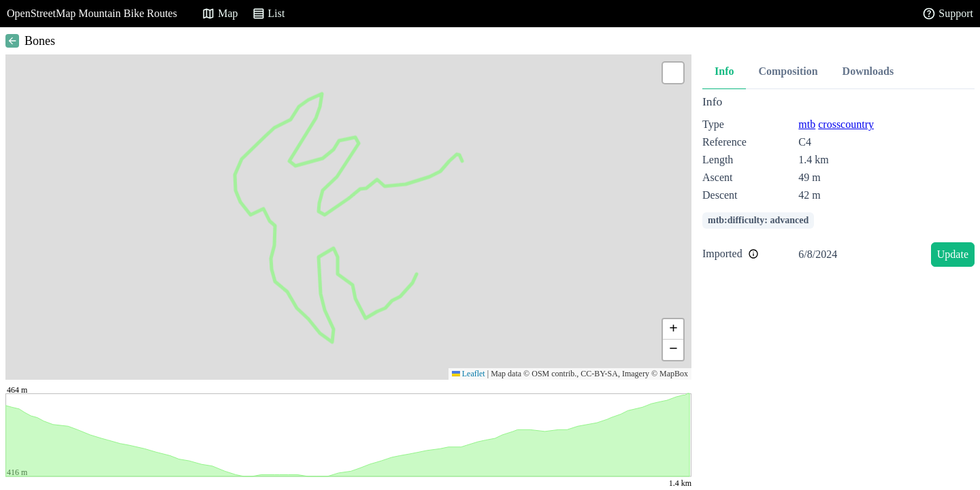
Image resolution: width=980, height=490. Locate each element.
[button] (673, 73)
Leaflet (469, 374)
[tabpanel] (838, 183)
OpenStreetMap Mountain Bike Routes (92, 13)
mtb (807, 124)
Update (953, 254)
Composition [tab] (788, 71)
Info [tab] (724, 71)
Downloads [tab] (868, 71)
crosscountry (846, 124)
